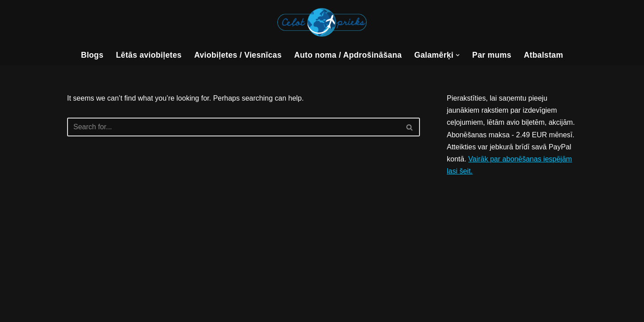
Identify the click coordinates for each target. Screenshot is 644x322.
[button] (458, 55)
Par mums (492, 55)
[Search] (233, 127)
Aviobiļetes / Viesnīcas (238, 55)
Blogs (92, 55)
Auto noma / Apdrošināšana (348, 55)
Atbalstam (543, 55)
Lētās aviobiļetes (149, 55)
